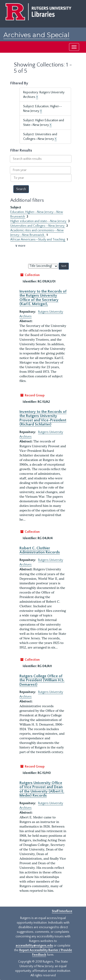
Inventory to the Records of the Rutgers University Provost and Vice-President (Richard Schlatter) (43, 418)
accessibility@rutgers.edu (34, 946)
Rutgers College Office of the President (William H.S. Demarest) (42, 680)
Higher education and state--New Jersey (39, 221)
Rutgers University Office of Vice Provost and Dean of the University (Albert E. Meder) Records (42, 789)
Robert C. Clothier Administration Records (40, 550)
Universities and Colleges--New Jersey (38, 226)
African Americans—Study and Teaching (38, 240)
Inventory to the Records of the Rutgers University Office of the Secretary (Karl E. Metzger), (43, 298)
